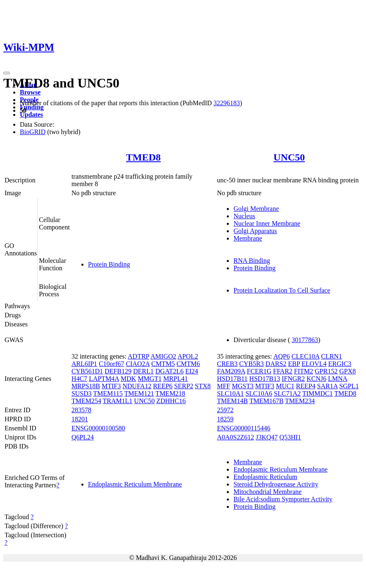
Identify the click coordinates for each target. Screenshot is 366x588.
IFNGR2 (293, 379)
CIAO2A (138, 364)
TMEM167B (267, 401)
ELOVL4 (314, 364)
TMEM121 (139, 393)
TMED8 (143, 157)
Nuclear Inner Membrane (267, 223)
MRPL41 (176, 379)
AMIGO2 (163, 356)
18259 (225, 419)
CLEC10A (306, 356)
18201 (80, 419)
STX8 (203, 386)
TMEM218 (170, 393)
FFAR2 (283, 371)
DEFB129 (118, 371)
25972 (225, 410)
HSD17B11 (232, 379)
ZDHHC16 (171, 401)
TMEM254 (86, 401)
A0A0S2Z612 (235, 437)
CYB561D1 (87, 371)
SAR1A (328, 386)
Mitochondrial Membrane (267, 492)
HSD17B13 (265, 379)
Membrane (248, 238)
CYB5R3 (252, 364)
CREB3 (227, 364)
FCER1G (259, 371)
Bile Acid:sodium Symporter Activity (283, 499)
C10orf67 (111, 364)
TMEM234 (300, 401)
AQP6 (282, 356)
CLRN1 (332, 356)
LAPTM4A (104, 379)
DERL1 (143, 371)
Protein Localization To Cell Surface (282, 290)
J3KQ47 (267, 437)
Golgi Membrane (256, 209)
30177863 (305, 340)
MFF (223, 386)
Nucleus (244, 216)
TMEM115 (108, 393)
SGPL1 (349, 386)
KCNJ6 (316, 379)
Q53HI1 (290, 437)
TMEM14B (232, 401)
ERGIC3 (340, 364)
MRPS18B (86, 386)
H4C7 (79, 379)
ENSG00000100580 (98, 428)
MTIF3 (111, 386)
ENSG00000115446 (244, 428)
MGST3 (242, 386)
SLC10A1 (230, 393)
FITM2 (304, 371)
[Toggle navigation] (7, 73)
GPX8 (347, 371)
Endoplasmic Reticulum (265, 477)
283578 (81, 410)
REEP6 (163, 386)
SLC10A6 (259, 393)
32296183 (227, 103)
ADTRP (138, 356)
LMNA (337, 379)
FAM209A (231, 371)
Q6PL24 (83, 437)
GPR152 (326, 371)
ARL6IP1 (84, 364)
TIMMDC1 (318, 393)
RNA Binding (252, 261)
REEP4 (305, 386)
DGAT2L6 (169, 371)
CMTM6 (188, 364)
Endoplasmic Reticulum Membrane (135, 484)
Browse (30, 92)
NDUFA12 (137, 386)
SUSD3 (82, 393)
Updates (31, 115)
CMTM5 (163, 364)
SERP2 (184, 386)
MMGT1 (150, 379)
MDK (128, 379)
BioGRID (33, 132)
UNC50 (289, 157)
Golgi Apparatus (255, 231)
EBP (294, 364)
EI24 (191, 371)
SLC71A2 (287, 393)
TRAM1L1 (118, 401)
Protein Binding (109, 264)
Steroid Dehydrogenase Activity (276, 484)
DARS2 (276, 364)
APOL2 (188, 356)
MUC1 (285, 386)
